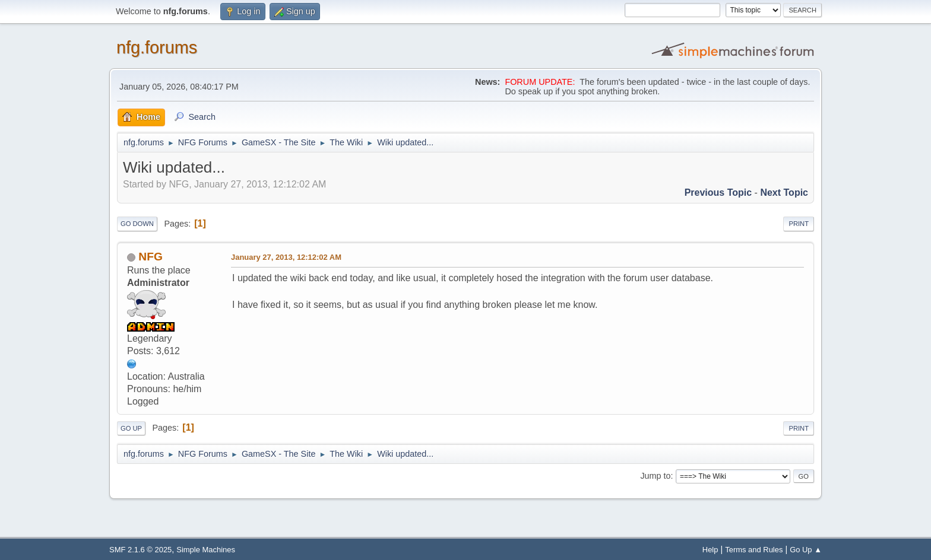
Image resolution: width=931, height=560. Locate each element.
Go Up (131, 428)
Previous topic (718, 192)
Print (799, 224)
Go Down (137, 224)
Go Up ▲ (806, 550)
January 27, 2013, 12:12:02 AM (286, 257)
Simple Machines (206, 550)
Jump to (655, 476)
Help (710, 550)
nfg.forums (157, 47)
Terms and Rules (754, 550)
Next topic (784, 192)
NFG (151, 257)
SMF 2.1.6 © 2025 (140, 550)
